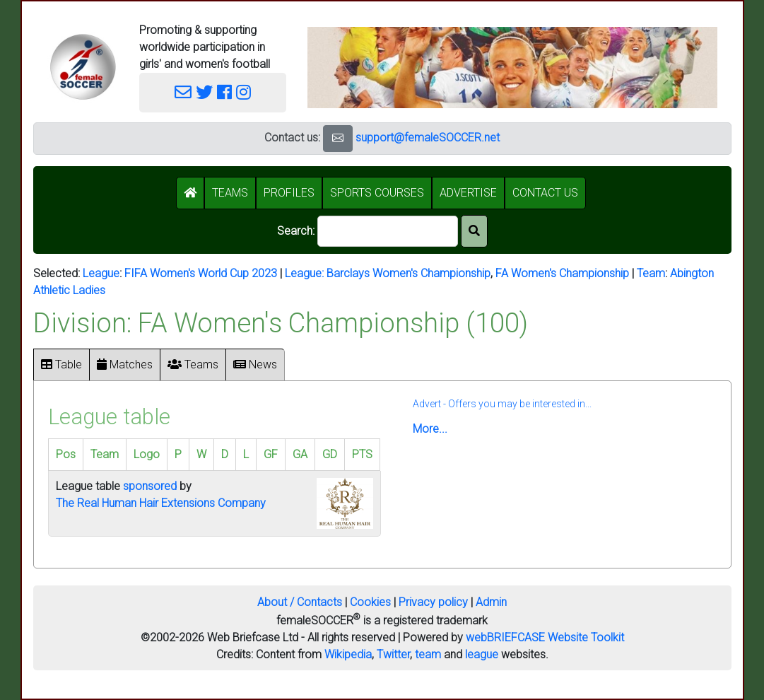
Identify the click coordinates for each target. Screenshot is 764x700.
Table (61, 364)
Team (651, 273)
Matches (125, 364)
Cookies (370, 602)
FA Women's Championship (562, 273)
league (482, 654)
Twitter (393, 654)
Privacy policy (433, 602)
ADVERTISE (468, 193)
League (101, 273)
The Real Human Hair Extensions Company (161, 503)
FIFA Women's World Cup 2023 (201, 273)
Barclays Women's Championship (409, 273)
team (428, 654)
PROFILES (289, 193)
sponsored (150, 486)
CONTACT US (545, 193)
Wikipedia (348, 654)
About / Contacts (300, 602)
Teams (193, 364)
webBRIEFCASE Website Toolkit (545, 637)
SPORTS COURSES (377, 193)
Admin (491, 602)
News (255, 364)
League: (306, 273)
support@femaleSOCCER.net (428, 138)
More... (430, 429)
